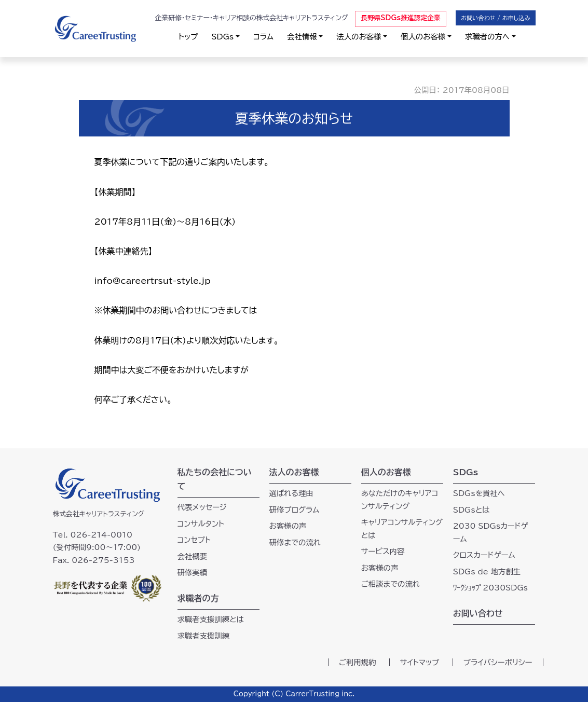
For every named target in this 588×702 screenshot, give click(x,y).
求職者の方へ (487, 37)
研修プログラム (295, 510)
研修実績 (193, 573)
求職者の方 (198, 598)
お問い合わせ (478, 613)
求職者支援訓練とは (211, 619)
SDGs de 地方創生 (487, 572)
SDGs (222, 37)
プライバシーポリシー (498, 662)
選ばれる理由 (291, 493)
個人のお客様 (423, 37)
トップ (188, 37)
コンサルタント (201, 524)
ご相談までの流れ (391, 584)
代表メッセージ (202, 507)
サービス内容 (383, 551)
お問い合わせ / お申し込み (495, 18)
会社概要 (193, 556)
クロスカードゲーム (484, 555)
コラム (263, 37)
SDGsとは (471, 510)
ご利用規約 (358, 662)
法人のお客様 (359, 37)
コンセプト (194, 540)
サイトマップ (420, 662)
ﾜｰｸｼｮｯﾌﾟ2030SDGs (490, 588)
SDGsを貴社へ (479, 493)
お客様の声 (288, 526)
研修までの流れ (295, 542)
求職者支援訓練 (204, 636)
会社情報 (302, 37)
